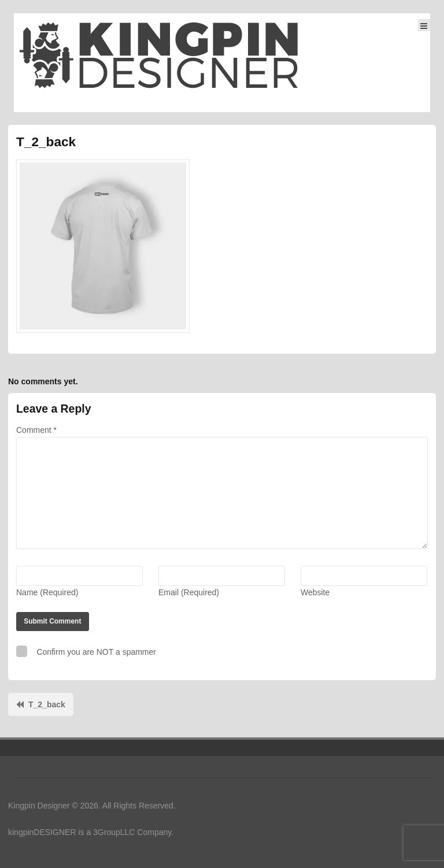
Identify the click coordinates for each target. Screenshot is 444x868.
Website (315, 592)
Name (47, 592)
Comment (36, 430)
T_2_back (47, 704)
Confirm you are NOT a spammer (86, 651)
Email (189, 592)
